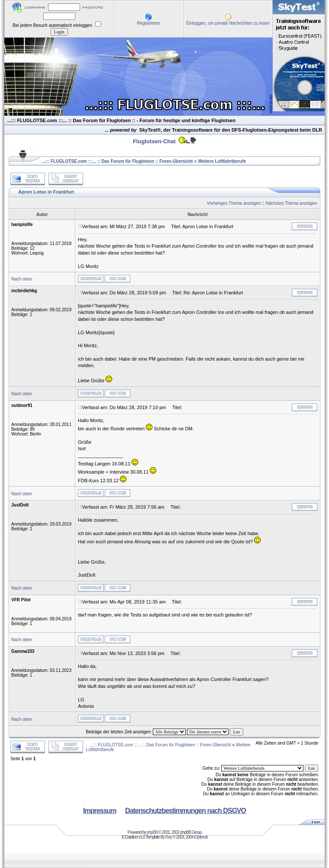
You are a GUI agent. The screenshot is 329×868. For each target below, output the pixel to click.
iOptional (200, 837)
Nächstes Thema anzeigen (292, 203)
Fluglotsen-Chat (154, 141)
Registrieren (148, 23)
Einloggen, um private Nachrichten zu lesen (228, 23)
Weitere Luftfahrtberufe (222, 161)
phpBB (152, 832)
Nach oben (22, 279)
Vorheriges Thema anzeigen (234, 203)
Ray (169, 837)
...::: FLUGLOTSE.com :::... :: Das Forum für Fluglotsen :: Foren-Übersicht (117, 161)
